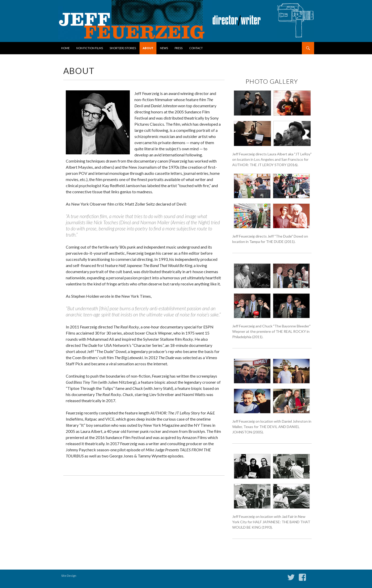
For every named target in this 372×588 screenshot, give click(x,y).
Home (65, 48)
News (164, 48)
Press (179, 48)
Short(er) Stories (123, 48)
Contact (196, 48)
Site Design (69, 576)
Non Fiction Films (90, 48)
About (148, 48)
